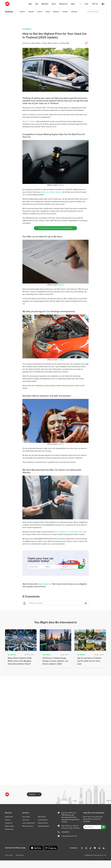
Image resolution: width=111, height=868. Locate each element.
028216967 (65, 832)
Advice (40, 12)
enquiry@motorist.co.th (69, 836)
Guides (65, 12)
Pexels (60, 185)
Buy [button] (30, 4)
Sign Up (95, 4)
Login (86, 4)
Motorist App (9, 826)
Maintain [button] (45, 4)
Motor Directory (28, 826)
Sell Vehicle (42, 817)
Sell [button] (37, 4)
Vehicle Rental (43, 823)
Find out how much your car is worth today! (55, 228)
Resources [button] (64, 4)
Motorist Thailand (29, 121)
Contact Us (9, 823)
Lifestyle (74, 12)
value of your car (44, 584)
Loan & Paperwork (29, 823)
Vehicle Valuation (44, 826)
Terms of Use (9, 855)
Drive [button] (54, 4)
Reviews (56, 12)
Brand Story (9, 817)
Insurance (26, 820)
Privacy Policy (20, 855)
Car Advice (27, 29)
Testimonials (9, 829)
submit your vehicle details (51, 192)
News (48, 12)
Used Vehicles (43, 820)
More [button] (73, 4)
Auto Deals (26, 817)
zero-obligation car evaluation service (69, 532)
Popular (31, 12)
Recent (22, 12)
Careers (8, 820)
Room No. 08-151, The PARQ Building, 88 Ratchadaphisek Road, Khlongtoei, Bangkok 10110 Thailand (70, 817)
